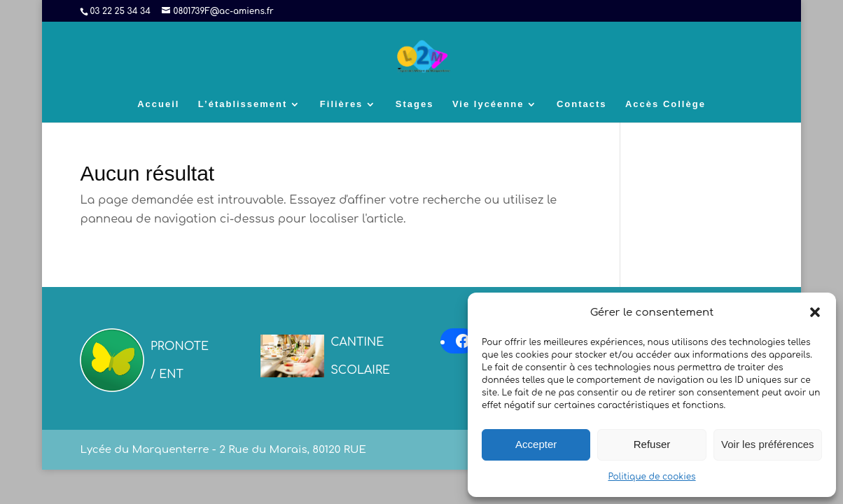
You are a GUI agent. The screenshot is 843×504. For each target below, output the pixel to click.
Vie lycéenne (488, 104)
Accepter (536, 444)
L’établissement (243, 104)
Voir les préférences (768, 444)
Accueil (158, 104)
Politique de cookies (652, 477)
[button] (815, 312)
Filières (342, 104)
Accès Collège (666, 104)
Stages (415, 104)
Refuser (652, 444)
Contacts (582, 104)
